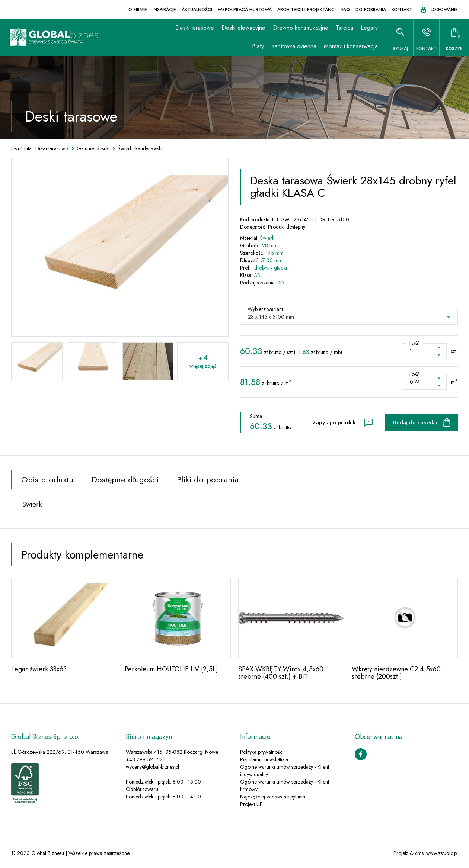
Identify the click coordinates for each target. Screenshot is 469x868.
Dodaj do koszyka (415, 422)
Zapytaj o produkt (335, 422)
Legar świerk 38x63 (39, 669)
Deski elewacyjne (243, 28)
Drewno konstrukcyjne (301, 28)
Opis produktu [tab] (47, 479)
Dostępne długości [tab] (125, 479)
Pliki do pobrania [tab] (208, 479)
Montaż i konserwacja (351, 46)
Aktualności (197, 10)
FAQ (346, 10)
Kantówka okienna (294, 46)
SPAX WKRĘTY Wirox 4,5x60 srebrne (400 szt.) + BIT (281, 673)
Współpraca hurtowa (245, 10)
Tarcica (344, 28)
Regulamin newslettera (264, 759)
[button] (349, 317)
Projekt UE (251, 804)
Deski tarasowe (195, 28)
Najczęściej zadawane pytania (273, 797)
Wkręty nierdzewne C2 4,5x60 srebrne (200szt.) (396, 673)
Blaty (258, 46)
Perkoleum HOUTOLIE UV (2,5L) (171, 669)
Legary (369, 28)
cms (419, 853)
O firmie (138, 10)
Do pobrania (371, 10)
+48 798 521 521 (145, 759)
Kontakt (402, 10)
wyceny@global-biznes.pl (152, 767)
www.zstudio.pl (442, 853)
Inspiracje (164, 10)
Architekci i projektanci (307, 10)
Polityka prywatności (262, 752)
